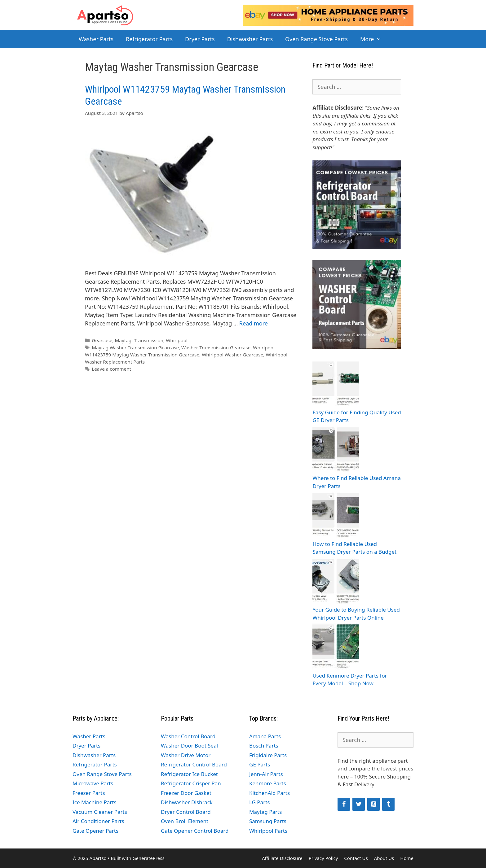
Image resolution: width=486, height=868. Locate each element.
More (374, 39)
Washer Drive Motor (186, 755)
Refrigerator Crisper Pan (191, 783)
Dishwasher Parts (250, 39)
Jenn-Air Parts (266, 774)
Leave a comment (111, 369)
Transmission (149, 340)
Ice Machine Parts (95, 802)
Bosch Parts (264, 746)
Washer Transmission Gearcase (216, 347)
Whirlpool (177, 340)
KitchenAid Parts (270, 793)
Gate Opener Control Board (195, 831)
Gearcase (102, 340)
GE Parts (260, 764)
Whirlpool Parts (268, 831)
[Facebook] (344, 804)
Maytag (123, 340)
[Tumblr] (388, 804)
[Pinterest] (373, 804)
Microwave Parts (93, 783)
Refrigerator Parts (149, 39)
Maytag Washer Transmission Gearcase (135, 347)
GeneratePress (148, 858)
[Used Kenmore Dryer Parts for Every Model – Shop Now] (336, 647)
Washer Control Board (188, 736)
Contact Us (356, 858)
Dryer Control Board (186, 812)
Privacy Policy (323, 858)
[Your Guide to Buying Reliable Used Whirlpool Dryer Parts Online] (336, 582)
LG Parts (260, 802)
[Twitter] (359, 804)
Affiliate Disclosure (282, 858)
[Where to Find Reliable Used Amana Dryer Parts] (336, 450)
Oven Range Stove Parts (316, 39)
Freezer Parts (89, 793)
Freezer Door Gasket (186, 793)
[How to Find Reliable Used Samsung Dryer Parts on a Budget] (336, 516)
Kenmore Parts (268, 783)
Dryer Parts (200, 39)
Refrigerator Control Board (194, 764)
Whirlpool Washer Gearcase (232, 355)
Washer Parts (96, 39)
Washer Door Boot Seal (189, 746)
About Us (384, 858)
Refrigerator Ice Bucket (189, 774)
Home (407, 858)
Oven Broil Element (185, 821)
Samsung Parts (268, 821)
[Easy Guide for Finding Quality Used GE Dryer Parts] (336, 384)
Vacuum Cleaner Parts (100, 812)
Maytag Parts (265, 812)
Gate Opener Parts (95, 831)
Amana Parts (265, 736)
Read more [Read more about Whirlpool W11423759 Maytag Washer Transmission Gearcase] (254, 323)
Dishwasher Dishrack (187, 802)
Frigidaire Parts (268, 755)
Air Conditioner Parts (98, 821)
